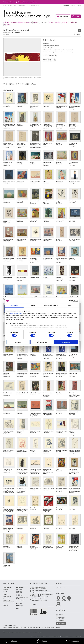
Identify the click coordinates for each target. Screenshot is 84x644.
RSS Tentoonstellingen (60, 616)
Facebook (58, 600)
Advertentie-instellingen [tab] (51, 305)
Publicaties (19, 591)
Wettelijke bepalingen (67, 636)
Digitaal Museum (21, 600)
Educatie (65, 22)
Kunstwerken (79, 31)
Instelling (58, 22)
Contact (10, 5)
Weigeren (18, 342)
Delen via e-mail (79, 34)
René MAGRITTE (8, 90)
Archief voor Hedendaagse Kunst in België (22, 597)
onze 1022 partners (16, 314)
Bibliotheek (19, 590)
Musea (51, 22)
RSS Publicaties (60, 620)
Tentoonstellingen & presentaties (21, 22)
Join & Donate (64, 16)
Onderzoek (73, 22)
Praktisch (6, 22)
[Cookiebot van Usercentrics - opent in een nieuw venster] (71, 301)
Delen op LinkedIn (77, 34)
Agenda (36, 22)
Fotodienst (19, 593)
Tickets (77, 16)
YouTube (64, 600)
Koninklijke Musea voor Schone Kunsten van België (4, 11)
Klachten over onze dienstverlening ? (39, 636)
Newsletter (62, 623)
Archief (18, 594)
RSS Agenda (59, 614)
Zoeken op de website (28, 5)
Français (73, 5)
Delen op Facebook (74, 34)
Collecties (44, 22)
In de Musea (7, 597)
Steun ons (19, 606)
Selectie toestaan (42, 342)
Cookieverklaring (77, 636)
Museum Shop (7, 600)
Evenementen (22, 5)
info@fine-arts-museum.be (53, 627)
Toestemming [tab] (14, 305)
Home (5, 5)
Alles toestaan (66, 342)
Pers (15, 5)
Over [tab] (70, 305)
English (79, 5)
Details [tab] (33, 305)
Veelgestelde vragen (7, 589)
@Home (7, 25)
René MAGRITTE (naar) (49, 60)
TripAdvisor (58, 606)
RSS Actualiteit (60, 619)
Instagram (69, 600)
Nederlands (66, 5)
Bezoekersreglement (9, 602)
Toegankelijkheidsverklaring (55, 636)
